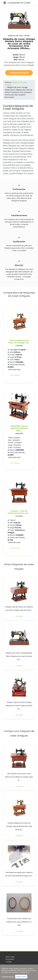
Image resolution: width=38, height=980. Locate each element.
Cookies (9, 962)
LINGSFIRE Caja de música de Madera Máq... (19, 428)
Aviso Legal (10, 957)
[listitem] (19, 598)
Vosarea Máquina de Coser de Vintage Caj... (19, 342)
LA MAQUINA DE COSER (17, 3)
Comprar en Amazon (19, 73)
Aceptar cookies (21, 977)
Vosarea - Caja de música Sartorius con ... (19, 512)
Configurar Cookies (8, 977)
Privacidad (10, 959)
